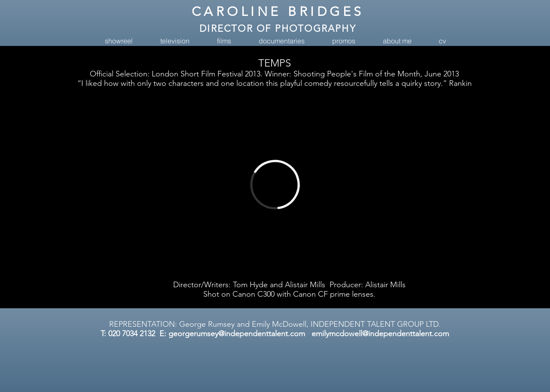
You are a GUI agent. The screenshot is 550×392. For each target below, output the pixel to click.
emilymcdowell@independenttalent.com (380, 334)
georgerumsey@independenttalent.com (237, 334)
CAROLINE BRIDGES (278, 12)
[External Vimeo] (275, 184)
